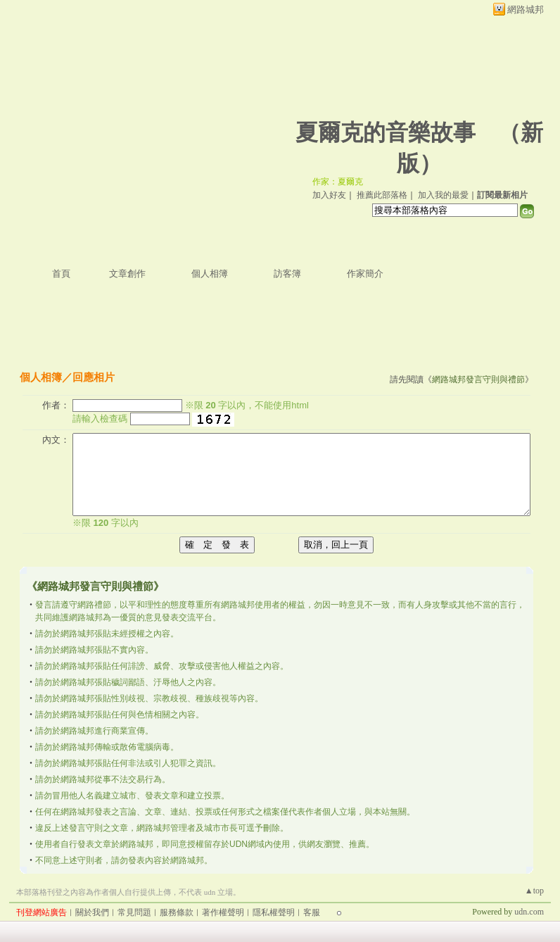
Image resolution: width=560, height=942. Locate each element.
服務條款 (177, 912)
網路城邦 (526, 10)
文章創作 (127, 274)
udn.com (529, 912)
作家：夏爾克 (338, 182)
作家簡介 (365, 274)
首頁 (61, 274)
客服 (312, 912)
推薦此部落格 (382, 195)
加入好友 (329, 195)
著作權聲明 (223, 912)
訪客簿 (287, 274)
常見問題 (134, 912)
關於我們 (92, 912)
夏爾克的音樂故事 (386, 132)
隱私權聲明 (274, 912)
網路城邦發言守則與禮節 (478, 379)
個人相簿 (210, 274)
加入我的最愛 (443, 195)
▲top (534, 891)
